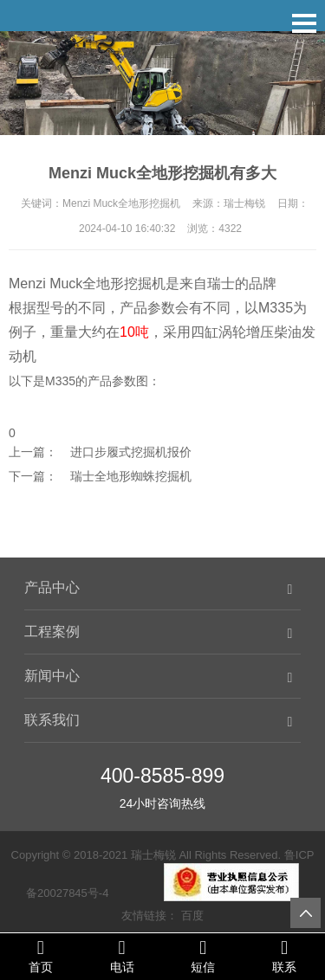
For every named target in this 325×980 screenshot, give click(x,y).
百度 (192, 916)
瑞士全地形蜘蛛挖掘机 (131, 476)
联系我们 (52, 720)
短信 (204, 956)
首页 (41, 956)
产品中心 (52, 587)
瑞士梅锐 (153, 855)
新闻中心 (52, 676)
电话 (122, 956)
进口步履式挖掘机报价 (131, 452)
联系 (284, 956)
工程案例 (52, 632)
